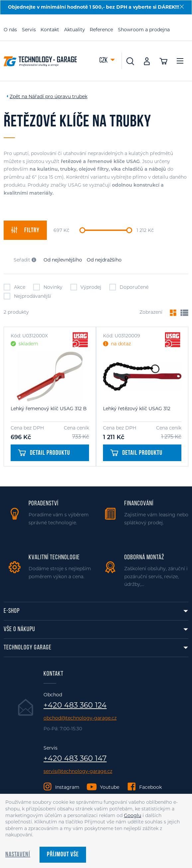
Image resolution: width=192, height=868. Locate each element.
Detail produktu (44, 453)
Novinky (48, 287)
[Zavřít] (182, 7)
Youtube (110, 787)
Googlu (133, 815)
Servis (29, 30)
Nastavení (18, 855)
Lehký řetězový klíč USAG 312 (137, 409)
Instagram (67, 787)
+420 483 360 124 (75, 705)
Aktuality (75, 30)
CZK (104, 61)
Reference (101, 30)
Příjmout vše (63, 855)
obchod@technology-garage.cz (80, 718)
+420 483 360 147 (75, 759)
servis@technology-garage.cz (78, 771)
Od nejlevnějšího (63, 260)
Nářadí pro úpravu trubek (58, 96)
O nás (10, 30)
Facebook (150, 787)
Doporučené (129, 287)
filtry (25, 230)
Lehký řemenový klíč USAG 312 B (49, 409)
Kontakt (50, 30)
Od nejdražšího (104, 260)
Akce (14, 287)
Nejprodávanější (27, 296)
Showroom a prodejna (144, 30)
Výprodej (86, 287)
